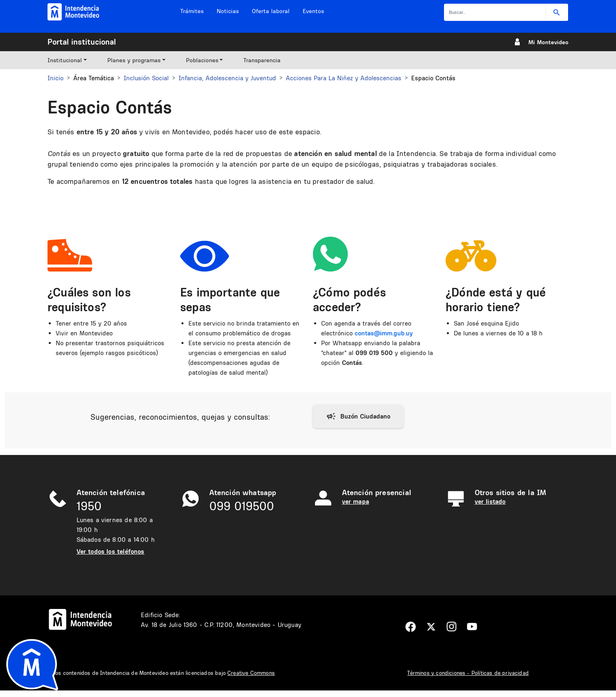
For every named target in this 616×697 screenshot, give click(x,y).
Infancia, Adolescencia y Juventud (227, 78)
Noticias (228, 11)
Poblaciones (202, 60)
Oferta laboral (271, 11)
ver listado (490, 501)
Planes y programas (134, 60)
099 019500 (242, 506)
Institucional (65, 60)
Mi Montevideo (548, 42)
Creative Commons (251, 673)
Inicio (55, 78)
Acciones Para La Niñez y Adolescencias (344, 78)
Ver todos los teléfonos (111, 551)
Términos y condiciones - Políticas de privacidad (468, 673)
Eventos (313, 11)
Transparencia (262, 60)
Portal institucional (82, 42)
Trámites (192, 11)
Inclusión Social (146, 78)
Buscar (557, 12)
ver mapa (356, 501)
